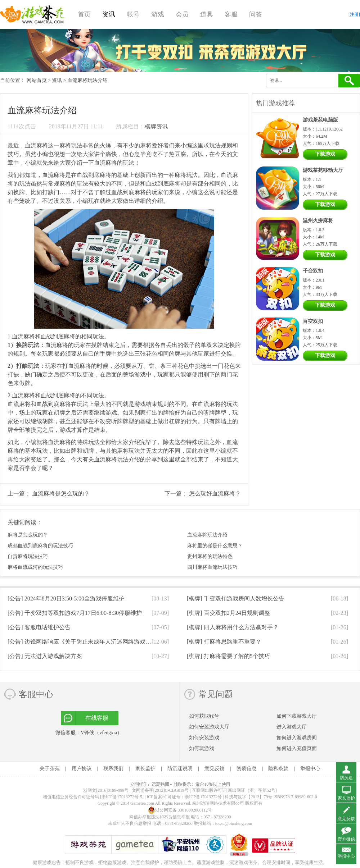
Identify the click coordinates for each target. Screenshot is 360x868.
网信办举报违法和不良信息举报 (159, 817)
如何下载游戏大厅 (297, 716)
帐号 (133, 14)
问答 (256, 14)
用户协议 (82, 769)
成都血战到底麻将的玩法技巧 (40, 546)
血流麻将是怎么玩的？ (61, 494)
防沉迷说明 (180, 769)
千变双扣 (313, 271)
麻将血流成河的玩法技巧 (35, 567)
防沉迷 (346, 778)
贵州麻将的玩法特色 (210, 556)
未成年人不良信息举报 (130, 823)
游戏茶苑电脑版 (320, 120)
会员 (182, 14)
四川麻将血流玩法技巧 (212, 567)
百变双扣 (313, 321)
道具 (207, 14)
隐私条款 (278, 769)
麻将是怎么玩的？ (28, 535)
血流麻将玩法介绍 (207, 535)
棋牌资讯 (156, 126)
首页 (84, 14)
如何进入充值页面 (297, 748)
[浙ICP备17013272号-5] (122, 797)
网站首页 (37, 80)
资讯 (109, 14)
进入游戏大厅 (292, 727)
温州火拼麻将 (318, 221)
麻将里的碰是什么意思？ (215, 546)
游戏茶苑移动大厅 (323, 170)
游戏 (158, 14)
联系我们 (113, 769)
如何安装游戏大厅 (209, 727)
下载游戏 (325, 154)
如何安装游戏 (204, 738)
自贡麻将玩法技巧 (28, 556)
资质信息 (247, 769)
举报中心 (310, 769)
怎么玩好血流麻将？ (215, 494)
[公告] (66, 599)
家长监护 (145, 769)
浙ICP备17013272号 (203, 797)
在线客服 (97, 718)
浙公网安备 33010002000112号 (180, 810)
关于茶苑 (50, 769)
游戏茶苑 (32, 14)
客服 (231, 14)
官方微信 (346, 839)
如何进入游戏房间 (297, 738)
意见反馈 (215, 769)
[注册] (354, 14)
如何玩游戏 (202, 748)
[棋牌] (236, 599)
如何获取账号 (204, 716)
